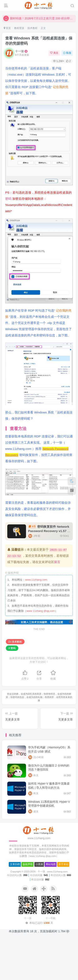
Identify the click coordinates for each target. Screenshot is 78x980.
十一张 (20, 51)
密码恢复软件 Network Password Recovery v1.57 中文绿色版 (49, 531)
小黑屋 (39, 864)
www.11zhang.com (36, 580)
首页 (7, 28)
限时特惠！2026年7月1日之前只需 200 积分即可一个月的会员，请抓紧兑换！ (39, 21)
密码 (9, 199)
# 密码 (12, 648)
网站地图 (51, 864)
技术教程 (32, 28)
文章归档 (15, 864)
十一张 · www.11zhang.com (53, 871)
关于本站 (63, 864)
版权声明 (28, 864)
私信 (67, 53)
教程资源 (19, 28)
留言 (57, 562)
